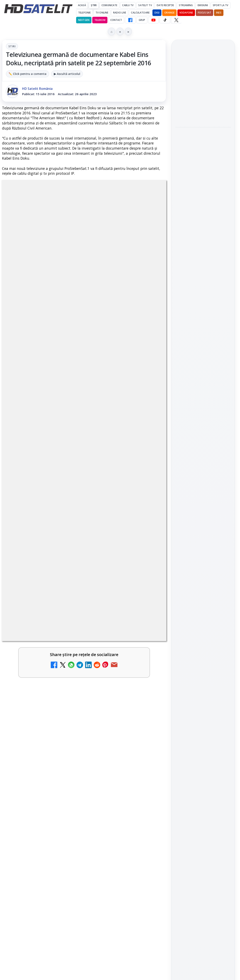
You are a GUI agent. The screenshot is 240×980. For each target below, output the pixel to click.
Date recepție (165, 5)
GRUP (142, 20)
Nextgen (84, 20)
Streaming (186, 5)
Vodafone (186, 13)
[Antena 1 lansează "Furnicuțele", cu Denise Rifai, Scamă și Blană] (203, 107)
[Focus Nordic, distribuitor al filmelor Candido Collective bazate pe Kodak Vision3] (203, 166)
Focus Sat (205, 13)
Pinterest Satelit (203, 615)
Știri (94, 5)
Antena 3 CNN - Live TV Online (51, 642)
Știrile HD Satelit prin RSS (203, 628)
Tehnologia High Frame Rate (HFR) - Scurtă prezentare (64, 565)
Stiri (12, 46)
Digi (181, 669)
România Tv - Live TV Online (48, 714)
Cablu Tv (128, 5)
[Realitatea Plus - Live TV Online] (149, 614)
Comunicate (109, 5)
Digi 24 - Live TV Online (43, 781)
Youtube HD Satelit (203, 580)
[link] (84, 457)
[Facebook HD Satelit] (130, 20)
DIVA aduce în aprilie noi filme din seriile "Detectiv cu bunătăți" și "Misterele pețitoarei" (203, 197)
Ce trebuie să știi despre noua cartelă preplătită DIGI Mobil (70, 526)
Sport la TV (220, 5)
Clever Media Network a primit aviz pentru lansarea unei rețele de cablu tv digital (75, 487)
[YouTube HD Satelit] (153, 20)
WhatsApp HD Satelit (203, 568)
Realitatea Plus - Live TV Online (52, 602)
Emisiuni (203, 5)
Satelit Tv (145, 5)
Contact (116, 20)
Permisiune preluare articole (203, 718)
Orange (169, 13)
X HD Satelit (203, 603)
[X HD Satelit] (176, 20)
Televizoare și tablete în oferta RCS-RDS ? (63, 753)
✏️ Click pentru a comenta (28, 74)
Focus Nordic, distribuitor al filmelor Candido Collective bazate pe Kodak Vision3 (202, 138)
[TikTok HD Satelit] (165, 20)
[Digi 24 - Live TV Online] (149, 792)
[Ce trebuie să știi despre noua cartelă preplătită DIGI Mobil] (149, 535)
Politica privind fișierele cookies (203, 731)
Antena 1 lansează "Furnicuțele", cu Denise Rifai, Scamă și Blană (202, 82)
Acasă (82, 5)
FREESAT (196, 669)
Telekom (100, 20)
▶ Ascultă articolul (67, 74)
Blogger (153, 825)
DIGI (157, 13)
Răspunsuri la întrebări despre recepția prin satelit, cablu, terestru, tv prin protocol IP (81, 683)
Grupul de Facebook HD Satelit (203, 554)
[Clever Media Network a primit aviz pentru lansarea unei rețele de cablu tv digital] (149, 496)
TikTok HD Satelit (203, 591)
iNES (219, 13)
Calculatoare (140, 13)
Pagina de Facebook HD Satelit (203, 538)
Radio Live (120, 13)
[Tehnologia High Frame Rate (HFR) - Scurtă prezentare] (149, 574)
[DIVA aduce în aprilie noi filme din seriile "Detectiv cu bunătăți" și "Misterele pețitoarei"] (203, 224)
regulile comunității (69, 315)
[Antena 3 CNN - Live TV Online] (149, 653)
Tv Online (102, 13)
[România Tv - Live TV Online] (149, 725)
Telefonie (84, 13)
